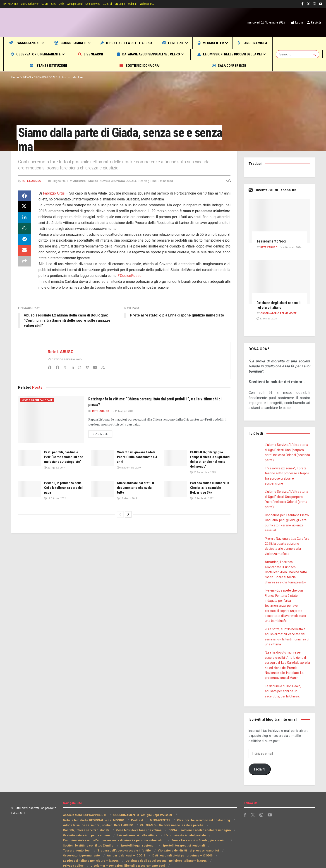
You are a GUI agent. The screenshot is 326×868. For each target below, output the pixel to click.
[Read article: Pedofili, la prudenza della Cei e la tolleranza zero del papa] (29, 489)
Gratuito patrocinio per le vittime (86, 820)
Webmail (149, 4)
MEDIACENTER (244, 43)
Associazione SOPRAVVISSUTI (85, 800)
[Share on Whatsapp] (24, 228)
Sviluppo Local (85, 4)
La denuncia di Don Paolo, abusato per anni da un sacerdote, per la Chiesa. (283, 676)
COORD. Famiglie (80, 43)
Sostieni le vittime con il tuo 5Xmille (88, 830)
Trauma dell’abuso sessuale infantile (92, 835)
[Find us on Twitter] (253, 800)
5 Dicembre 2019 (128, 468)
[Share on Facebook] (24, 196)
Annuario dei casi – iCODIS (82, 840)
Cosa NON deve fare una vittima (137, 815)
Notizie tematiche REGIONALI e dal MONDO (93, 805)
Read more (103, 434)
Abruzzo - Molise (74, 77)
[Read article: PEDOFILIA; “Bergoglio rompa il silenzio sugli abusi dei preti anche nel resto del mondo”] (175, 458)
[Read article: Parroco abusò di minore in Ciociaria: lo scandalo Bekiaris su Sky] (175, 489)
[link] (54, 193)
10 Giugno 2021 (61, 181)
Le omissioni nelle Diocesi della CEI (49, 65)
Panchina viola (29, 54)
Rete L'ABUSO (33, 181)
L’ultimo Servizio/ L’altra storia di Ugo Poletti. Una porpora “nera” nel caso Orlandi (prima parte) (287, 497)
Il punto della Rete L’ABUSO (145, 43)
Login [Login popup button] (296, 22)
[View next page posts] (128, 515)
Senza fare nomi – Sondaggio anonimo (195, 825)
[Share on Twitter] (24, 207)
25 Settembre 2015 (202, 473)
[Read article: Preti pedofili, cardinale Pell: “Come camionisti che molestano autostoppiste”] (29, 458)
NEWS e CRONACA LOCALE (41, 77)
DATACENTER (12, 4)
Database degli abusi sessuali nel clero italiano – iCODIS (103, 845)
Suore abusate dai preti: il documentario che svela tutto (136, 488)
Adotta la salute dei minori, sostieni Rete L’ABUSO (98, 810)
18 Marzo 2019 (127, 499)
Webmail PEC (165, 4)
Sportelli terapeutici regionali (180, 830)
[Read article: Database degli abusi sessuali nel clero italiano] (279, 282)
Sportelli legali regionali (136, 830)
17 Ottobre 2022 (55, 499)
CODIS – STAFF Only (60, 4)
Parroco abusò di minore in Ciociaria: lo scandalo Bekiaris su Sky (210, 488)
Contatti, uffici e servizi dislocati (85, 815)
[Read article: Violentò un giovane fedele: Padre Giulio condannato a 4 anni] (102, 458)
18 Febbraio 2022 (201, 499)
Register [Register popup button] (314, 22)
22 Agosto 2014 (54, 473)
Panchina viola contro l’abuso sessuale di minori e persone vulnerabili (112, 825)
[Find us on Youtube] (270, 800)
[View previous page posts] (120, 515)
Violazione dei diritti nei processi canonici (153, 835)
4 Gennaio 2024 (292, 247)
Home (15, 77)
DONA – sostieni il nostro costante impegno (197, 815)
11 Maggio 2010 (124, 411)
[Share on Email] (24, 250)
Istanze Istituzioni (125, 65)
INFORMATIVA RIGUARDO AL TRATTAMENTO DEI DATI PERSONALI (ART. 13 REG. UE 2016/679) (130, 855)
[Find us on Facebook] (245, 800)
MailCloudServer (34, 4)
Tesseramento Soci (272, 241)
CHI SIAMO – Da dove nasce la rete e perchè (171, 810)
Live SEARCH (153, 54)
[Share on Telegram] (24, 239)
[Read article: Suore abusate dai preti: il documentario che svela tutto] (102, 489)
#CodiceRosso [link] (130, 276)
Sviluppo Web (105, 4)
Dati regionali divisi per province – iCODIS (137, 840)
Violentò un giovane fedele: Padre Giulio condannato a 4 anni (133, 457)
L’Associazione (28, 43)
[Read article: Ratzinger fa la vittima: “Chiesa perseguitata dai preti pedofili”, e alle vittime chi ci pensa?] (51, 420)
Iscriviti (259, 754)
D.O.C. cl (121, 4)
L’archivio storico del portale (182, 820)
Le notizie (201, 43)
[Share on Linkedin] (24, 218)
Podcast (136, 805)
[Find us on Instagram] (261, 800)
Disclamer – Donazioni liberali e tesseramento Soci (98, 850)
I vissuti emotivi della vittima (135, 820)
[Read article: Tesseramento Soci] (279, 221)
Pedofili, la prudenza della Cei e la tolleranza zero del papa (63, 488)
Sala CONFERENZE (242, 65)
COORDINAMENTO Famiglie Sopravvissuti (143, 800)
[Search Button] (315, 54)
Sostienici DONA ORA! (184, 65)
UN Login (135, 4)
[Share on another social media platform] (24, 261)
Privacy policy (159, 845)
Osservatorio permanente (90, 54)
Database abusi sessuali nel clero (221, 54)
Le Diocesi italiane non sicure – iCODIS (201, 840)
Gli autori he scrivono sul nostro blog (203, 805)
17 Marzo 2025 (266, 319)
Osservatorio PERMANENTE (279, 314)
